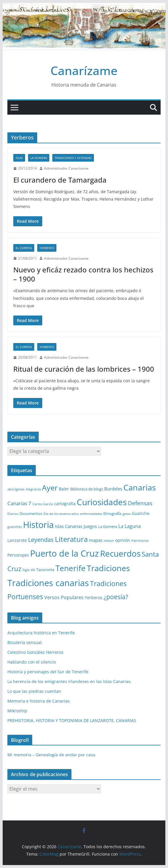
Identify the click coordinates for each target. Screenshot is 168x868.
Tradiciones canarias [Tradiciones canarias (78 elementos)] (48, 583)
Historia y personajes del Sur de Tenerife (48, 672)
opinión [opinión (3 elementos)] (123, 540)
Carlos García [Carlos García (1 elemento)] (43, 504)
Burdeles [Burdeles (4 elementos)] (113, 489)
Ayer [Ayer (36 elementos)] (50, 487)
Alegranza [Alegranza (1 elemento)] (33, 489)
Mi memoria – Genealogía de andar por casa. (52, 755)
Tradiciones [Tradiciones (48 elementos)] (108, 568)
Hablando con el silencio (32, 662)
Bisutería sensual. (25, 642)
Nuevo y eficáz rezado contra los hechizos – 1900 (83, 274)
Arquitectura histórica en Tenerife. (42, 633)
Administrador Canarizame (66, 168)
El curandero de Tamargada (60, 180)
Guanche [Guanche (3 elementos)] (141, 513)
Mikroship (17, 711)
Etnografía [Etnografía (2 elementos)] (112, 513)
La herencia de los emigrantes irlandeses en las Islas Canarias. (70, 681)
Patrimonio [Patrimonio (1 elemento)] (140, 541)
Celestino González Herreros (35, 652)
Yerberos (47, 248)
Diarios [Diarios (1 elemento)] (13, 514)
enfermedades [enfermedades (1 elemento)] (91, 514)
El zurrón (24, 248)
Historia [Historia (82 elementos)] (38, 525)
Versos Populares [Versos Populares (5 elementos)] (64, 597)
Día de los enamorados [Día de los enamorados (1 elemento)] (61, 514)
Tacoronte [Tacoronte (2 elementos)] (45, 570)
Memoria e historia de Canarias (39, 701)
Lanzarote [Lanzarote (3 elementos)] (17, 540)
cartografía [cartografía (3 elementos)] (65, 504)
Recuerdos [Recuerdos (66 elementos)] (120, 553)
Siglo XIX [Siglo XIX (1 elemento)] (29, 570)
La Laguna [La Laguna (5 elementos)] (130, 526)
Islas (19, 158)
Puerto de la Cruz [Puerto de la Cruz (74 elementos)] (65, 553)
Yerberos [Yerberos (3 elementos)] (94, 598)
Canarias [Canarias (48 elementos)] (140, 487)
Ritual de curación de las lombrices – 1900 (84, 369)
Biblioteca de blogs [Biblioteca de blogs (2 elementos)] (87, 489)
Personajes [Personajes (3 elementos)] (18, 555)
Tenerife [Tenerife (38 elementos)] (71, 568)
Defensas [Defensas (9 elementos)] (140, 503)
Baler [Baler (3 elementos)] (64, 489)
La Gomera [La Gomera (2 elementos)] (108, 526)
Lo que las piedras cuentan (34, 691)
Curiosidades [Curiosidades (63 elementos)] (102, 502)
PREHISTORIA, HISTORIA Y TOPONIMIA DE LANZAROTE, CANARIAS (72, 720)
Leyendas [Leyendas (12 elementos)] (41, 540)
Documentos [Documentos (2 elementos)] (31, 513)
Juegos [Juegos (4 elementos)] (90, 526)
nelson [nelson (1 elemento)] (109, 541)
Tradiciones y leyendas (73, 158)
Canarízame (84, 70)
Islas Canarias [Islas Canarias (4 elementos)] (69, 526)
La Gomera (39, 158)
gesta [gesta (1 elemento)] (127, 514)
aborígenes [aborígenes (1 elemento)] (16, 489)
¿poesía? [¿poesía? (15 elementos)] (116, 597)
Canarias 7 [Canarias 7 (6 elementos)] (19, 503)
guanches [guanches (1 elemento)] (15, 527)
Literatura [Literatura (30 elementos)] (71, 539)
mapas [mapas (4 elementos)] (96, 540)
